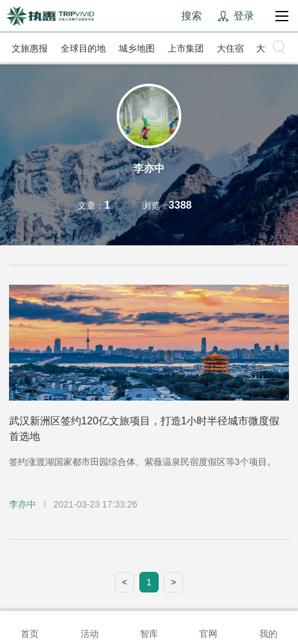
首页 (30, 627)
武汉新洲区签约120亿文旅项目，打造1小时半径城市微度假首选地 (144, 429)
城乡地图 (137, 48)
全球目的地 (83, 48)
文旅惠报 (30, 48)
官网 (208, 627)
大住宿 (230, 48)
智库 (149, 627)
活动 (90, 627)
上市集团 (186, 48)
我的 (268, 627)
